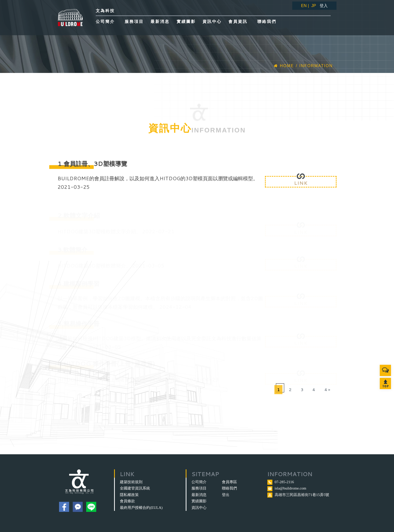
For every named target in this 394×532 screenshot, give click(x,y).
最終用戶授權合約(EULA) (141, 508)
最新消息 (199, 495)
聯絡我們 (229, 488)
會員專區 (229, 482)
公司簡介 (199, 482)
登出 (226, 495)
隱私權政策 (129, 495)
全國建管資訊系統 (135, 488)
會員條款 (127, 501)
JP (314, 6)
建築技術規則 (131, 482)
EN (304, 6)
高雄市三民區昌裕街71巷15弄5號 (302, 495)
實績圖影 (199, 501)
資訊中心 (199, 508)
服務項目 (199, 488)
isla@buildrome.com (290, 488)
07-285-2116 (284, 482)
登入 (324, 6)
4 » (327, 390)
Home (284, 66)
